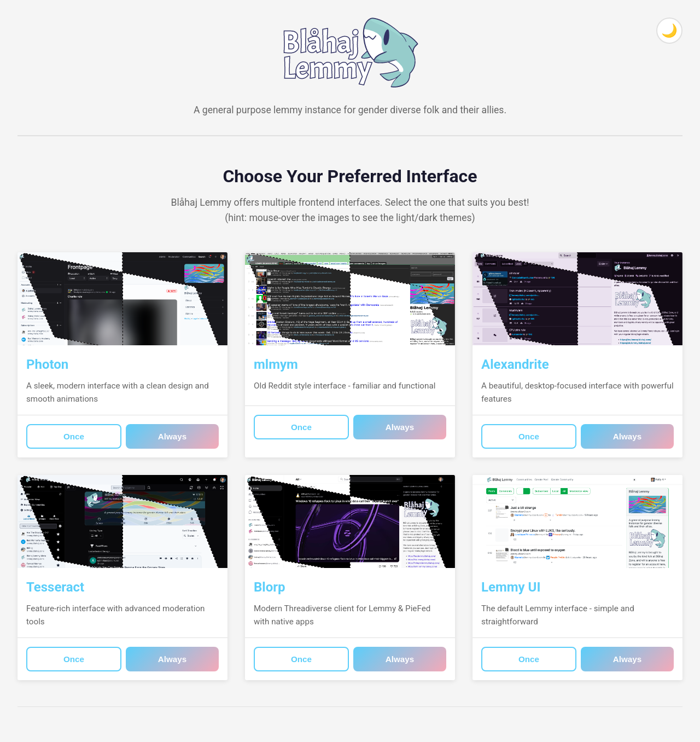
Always (172, 436)
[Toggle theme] (669, 31)
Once (74, 436)
